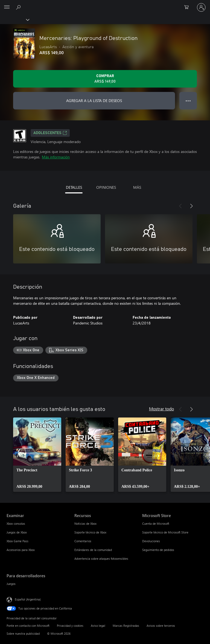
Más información (56, 157)
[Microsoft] (105, 4)
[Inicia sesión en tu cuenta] (201, 7)
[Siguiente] (191, 206)
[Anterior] (180, 206)
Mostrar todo (161, 409)
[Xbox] (14, 19)
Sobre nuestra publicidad (23, 633)
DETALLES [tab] (74, 187)
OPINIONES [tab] (106, 187)
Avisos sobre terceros (161, 626)
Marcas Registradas (126, 626)
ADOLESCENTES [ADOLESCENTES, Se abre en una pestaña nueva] (50, 133)
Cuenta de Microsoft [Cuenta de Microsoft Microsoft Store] (156, 523)
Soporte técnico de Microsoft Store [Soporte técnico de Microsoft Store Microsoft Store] (165, 532)
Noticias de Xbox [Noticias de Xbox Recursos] (85, 523)
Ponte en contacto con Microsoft (28, 626)
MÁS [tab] (137, 187)
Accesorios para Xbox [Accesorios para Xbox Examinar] (21, 550)
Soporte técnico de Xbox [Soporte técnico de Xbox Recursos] (90, 532)
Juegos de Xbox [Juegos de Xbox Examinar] (17, 532)
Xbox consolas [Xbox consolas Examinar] (16, 523)
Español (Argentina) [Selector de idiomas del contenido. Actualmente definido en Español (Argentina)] (28, 599)
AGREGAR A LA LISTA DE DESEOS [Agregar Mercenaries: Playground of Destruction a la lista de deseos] (94, 101)
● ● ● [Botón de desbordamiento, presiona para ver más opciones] (188, 101)
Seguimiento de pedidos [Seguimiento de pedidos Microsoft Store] (158, 550)
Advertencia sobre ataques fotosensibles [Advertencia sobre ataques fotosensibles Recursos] (101, 559)
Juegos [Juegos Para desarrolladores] (11, 584)
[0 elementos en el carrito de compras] (188, 7)
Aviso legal (98, 626)
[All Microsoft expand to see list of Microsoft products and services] (7, 7)
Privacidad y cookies (70, 626)
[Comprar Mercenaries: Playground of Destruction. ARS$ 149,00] (105, 79)
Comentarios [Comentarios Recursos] (83, 541)
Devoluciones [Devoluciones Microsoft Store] (151, 541)
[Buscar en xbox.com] (19, 7)
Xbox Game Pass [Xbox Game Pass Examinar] (17, 541)
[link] (37, 455)
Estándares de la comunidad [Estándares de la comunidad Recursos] (93, 550)
